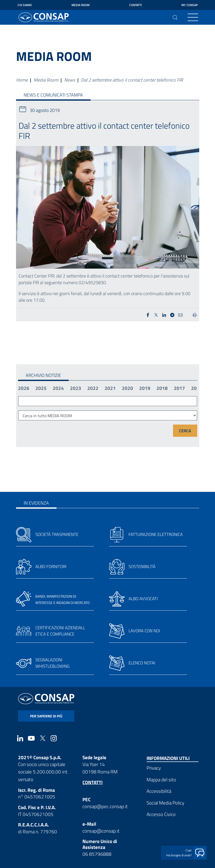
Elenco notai (142, 663)
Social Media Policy (165, 803)
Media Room (81, 5)
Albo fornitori (51, 567)
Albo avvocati (143, 599)
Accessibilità (159, 791)
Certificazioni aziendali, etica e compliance (60, 631)
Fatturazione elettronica (156, 534)
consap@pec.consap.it (105, 806)
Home (22, 80)
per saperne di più (46, 716)
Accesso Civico (161, 814)
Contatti (135, 5)
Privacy (154, 768)
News (70, 80)
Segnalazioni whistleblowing (52, 663)
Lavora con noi (144, 631)
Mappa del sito (161, 779)
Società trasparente (57, 534)
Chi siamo (25, 5)
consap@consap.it (101, 831)
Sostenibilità (142, 567)
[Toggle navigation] (193, 17)
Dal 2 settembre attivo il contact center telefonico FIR (132, 80)
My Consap (190, 5)
